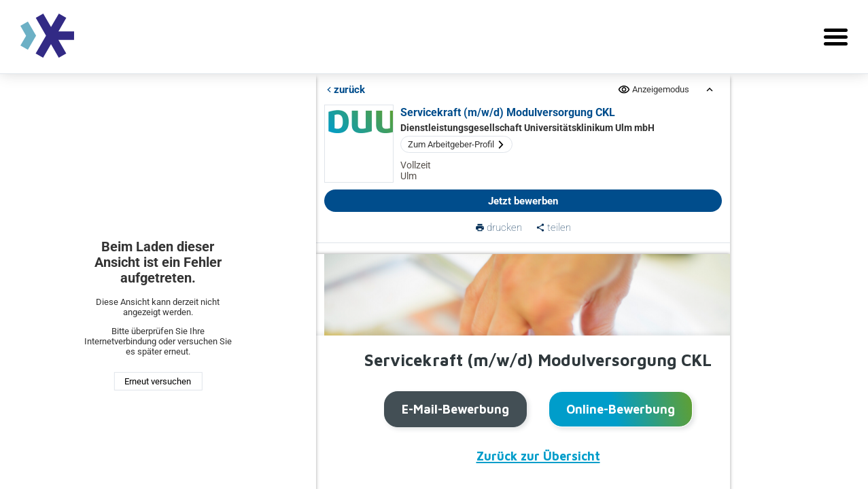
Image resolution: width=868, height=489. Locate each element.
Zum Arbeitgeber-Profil (456, 144)
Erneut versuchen (158, 381)
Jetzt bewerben (523, 201)
